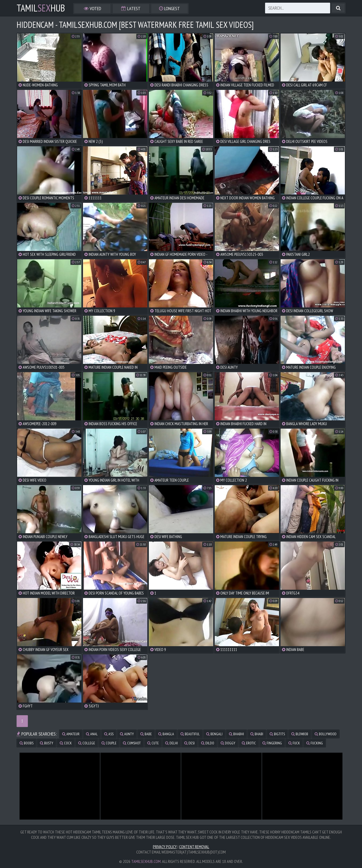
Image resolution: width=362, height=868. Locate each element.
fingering (272, 743)
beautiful (190, 734)
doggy (228, 743)
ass (109, 734)
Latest (131, 8)
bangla (166, 734)
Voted (93, 8)
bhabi (257, 734)
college (87, 743)
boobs (27, 743)
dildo (208, 743)
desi (189, 743)
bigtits (277, 734)
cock (66, 743)
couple (109, 743)
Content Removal (194, 847)
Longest (169, 8)
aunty (127, 734)
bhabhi (236, 734)
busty (47, 743)
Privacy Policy (165, 847)
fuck (294, 743)
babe (146, 734)
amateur (71, 734)
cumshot (132, 743)
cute (153, 743)
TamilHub (41, 8)
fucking (315, 743)
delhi (171, 743)
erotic (249, 743)
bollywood (326, 734)
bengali (214, 734)
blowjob (300, 734)
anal (92, 734)
